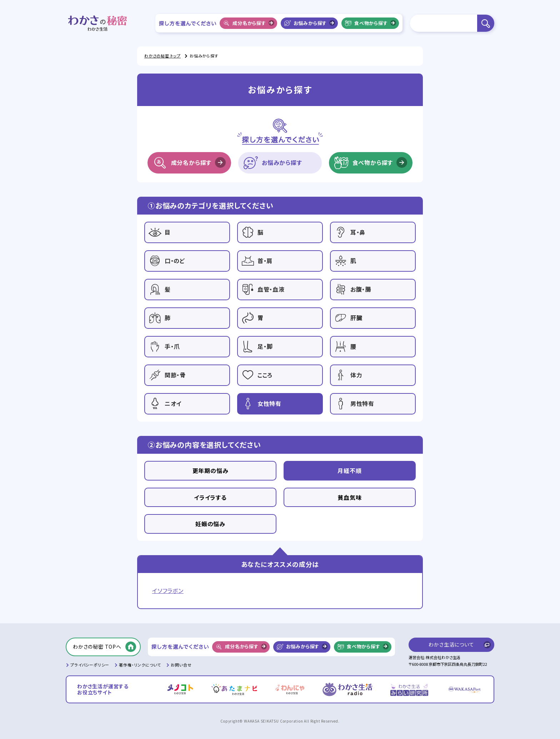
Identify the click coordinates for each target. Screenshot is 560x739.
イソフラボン (168, 591)
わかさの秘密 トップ (162, 56)
